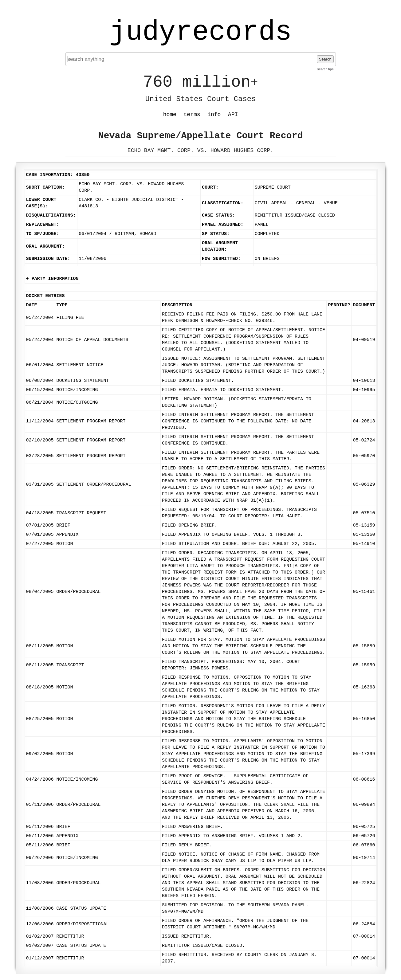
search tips (325, 69)
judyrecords (200, 32)
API (233, 115)
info (214, 115)
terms (192, 115)
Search (325, 59)
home (170, 115)
